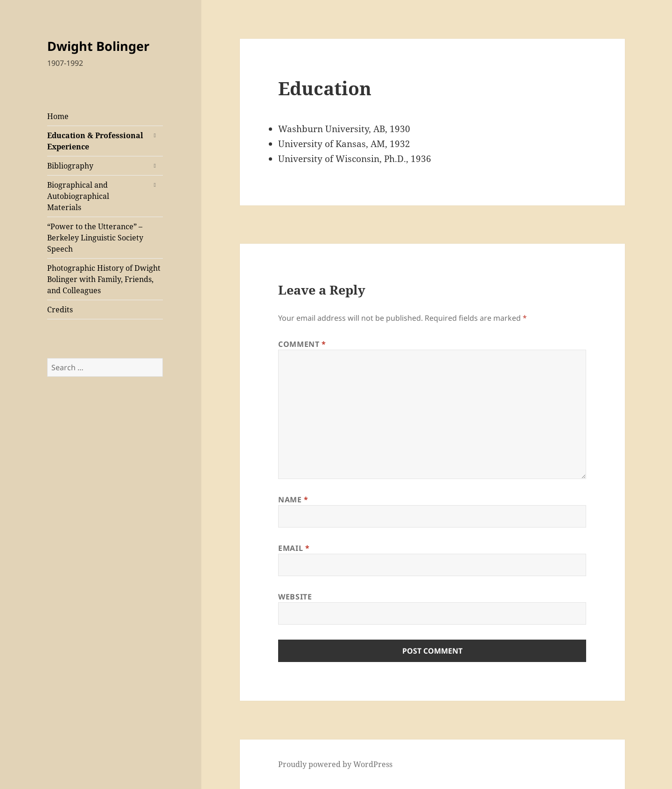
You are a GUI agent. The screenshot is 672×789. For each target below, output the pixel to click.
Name (293, 500)
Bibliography (70, 166)
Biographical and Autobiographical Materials (78, 196)
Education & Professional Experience (95, 141)
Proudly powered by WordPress (335, 764)
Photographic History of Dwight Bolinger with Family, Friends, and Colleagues (104, 279)
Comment (302, 344)
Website (295, 597)
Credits (60, 310)
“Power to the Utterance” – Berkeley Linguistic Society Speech (95, 238)
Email (294, 548)
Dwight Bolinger (98, 46)
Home (58, 116)
